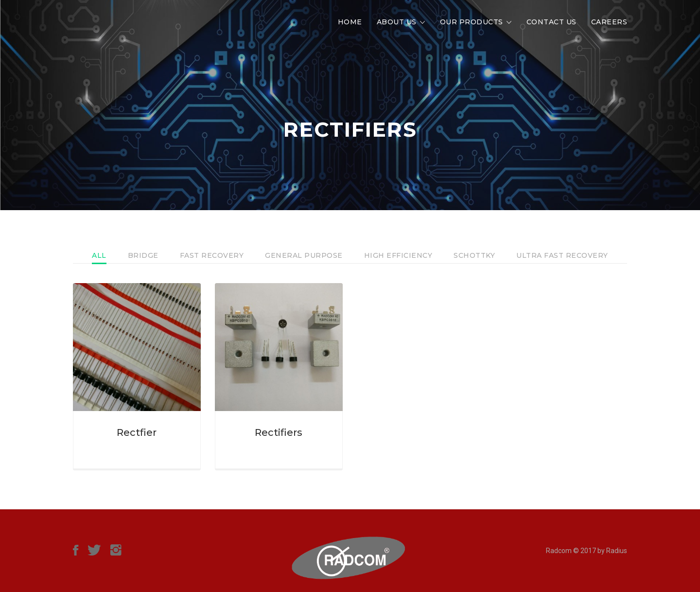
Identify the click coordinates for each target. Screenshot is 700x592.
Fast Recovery (212, 255)
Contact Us (551, 22)
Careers (609, 22)
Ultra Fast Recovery (562, 255)
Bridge (143, 255)
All (99, 255)
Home (350, 22)
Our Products (472, 22)
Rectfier (137, 432)
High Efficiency (398, 255)
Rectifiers (279, 432)
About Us (397, 22)
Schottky (474, 255)
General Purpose (304, 255)
